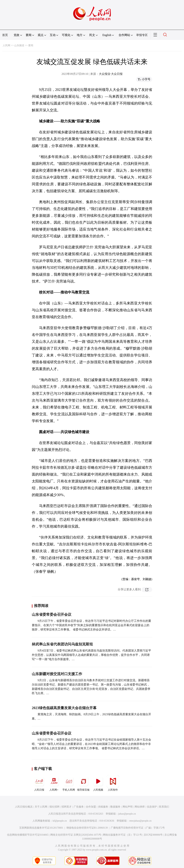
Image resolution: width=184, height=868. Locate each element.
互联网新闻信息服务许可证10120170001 (41, 828)
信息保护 (152, 807)
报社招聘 (54, 807)
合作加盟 (91, 807)
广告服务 (79, 807)
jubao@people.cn (127, 814)
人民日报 (39, 783)
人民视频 (98, 783)
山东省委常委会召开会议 (52, 614)
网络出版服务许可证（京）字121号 (122, 835)
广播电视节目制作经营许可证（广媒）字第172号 (138, 828)
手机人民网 (69, 783)
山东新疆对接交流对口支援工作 (57, 674)
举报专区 (142, 35)
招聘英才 (66, 807)
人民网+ (54, 783)
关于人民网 (41, 807)
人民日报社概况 (24, 807)
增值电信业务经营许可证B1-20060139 (87, 828)
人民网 (6, 45)
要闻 (31, 45)
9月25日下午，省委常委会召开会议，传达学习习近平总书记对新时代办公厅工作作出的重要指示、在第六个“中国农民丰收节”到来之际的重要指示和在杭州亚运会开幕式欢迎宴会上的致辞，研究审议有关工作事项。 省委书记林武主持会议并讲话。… (91, 625)
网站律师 (140, 807)
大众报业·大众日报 (111, 74)
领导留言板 (83, 783)
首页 (5, 35)
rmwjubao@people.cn (140, 821)
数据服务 (115, 807)
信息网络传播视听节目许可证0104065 (28, 835)
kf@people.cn (60, 821)
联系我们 (164, 807)
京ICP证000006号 (153, 835)
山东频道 (19, 45)
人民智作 (113, 783)
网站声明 (128, 807)
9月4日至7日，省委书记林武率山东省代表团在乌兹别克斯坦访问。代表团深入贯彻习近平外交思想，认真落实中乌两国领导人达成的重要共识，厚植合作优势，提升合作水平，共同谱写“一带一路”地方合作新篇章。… (91, 655)
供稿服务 (103, 807)
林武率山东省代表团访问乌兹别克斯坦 (62, 644)
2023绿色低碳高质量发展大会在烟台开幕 (64, 708)
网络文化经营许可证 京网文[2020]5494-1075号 (76, 835)
